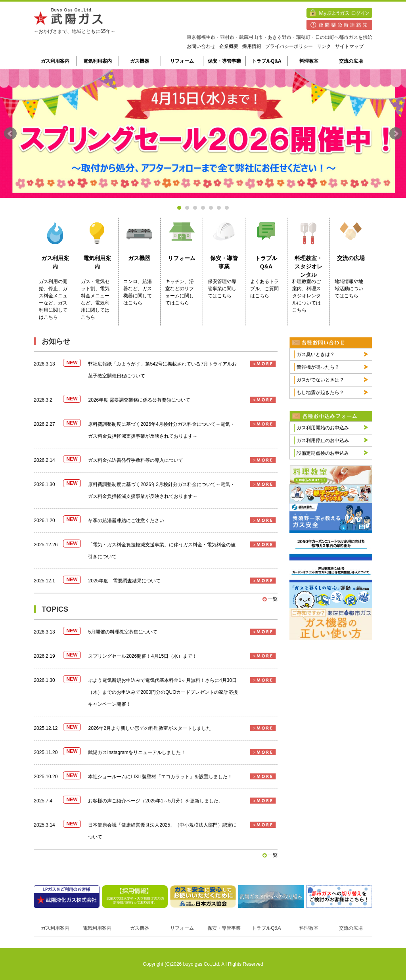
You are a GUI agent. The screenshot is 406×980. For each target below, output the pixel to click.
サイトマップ (349, 46)
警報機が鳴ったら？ (318, 367)
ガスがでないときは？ (320, 380)
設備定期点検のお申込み (323, 453)
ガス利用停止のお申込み (323, 440)
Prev (10, 134)
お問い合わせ (201, 46)
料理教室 (309, 61)
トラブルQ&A (267, 61)
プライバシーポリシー (289, 46)
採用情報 (252, 46)
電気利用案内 (98, 61)
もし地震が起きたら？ (320, 392)
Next (396, 134)
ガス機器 (140, 61)
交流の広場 (351, 61)
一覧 (270, 599)
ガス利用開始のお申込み (323, 428)
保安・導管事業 (224, 61)
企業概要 (229, 46)
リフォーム (182, 61)
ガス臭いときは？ (316, 354)
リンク (324, 46)
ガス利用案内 (55, 61)
